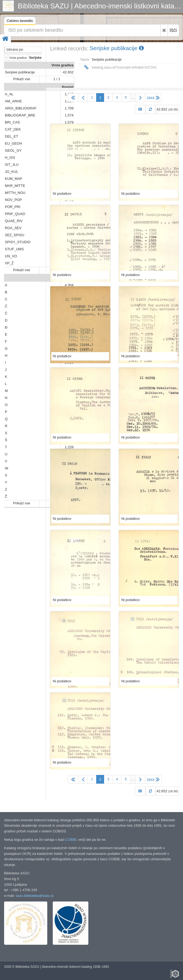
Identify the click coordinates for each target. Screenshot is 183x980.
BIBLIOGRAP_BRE (20, 115)
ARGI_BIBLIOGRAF (21, 108)
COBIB (71, 840)
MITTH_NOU (15, 193)
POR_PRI (13, 207)
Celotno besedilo (20, 22)
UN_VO (11, 256)
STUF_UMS (14, 249)
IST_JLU (12, 165)
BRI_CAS (12, 122)
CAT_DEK (13, 129)
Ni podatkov (62, 194)
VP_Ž (9, 263)
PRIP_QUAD (15, 214)
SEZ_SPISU (15, 235)
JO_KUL (11, 172)
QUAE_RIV (14, 221)
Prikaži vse (22, 79)
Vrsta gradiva (62, 65)
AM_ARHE (13, 101)
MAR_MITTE (15, 186)
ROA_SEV (13, 228)
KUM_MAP (14, 179)
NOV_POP (13, 200)
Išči (173, 30)
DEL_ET (11, 136)
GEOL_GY (13, 150)
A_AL (9, 94)
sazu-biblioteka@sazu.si (35, 896)
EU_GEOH (14, 143)
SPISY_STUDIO (18, 242)
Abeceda (66, 278)
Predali (68, 87)
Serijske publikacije (20, 72)
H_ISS (10, 158)
